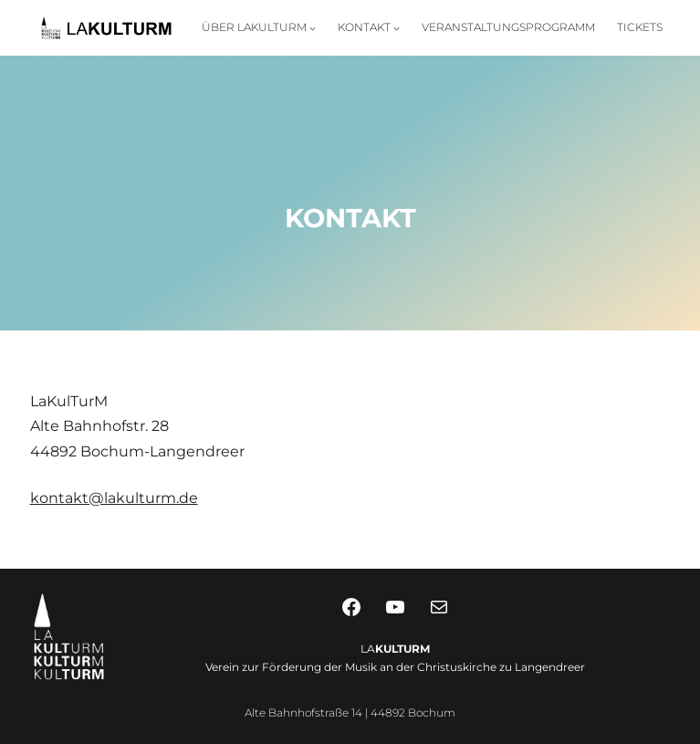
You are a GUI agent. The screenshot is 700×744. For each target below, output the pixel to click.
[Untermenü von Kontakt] (397, 28)
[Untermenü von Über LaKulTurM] (313, 28)
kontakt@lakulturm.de (114, 498)
